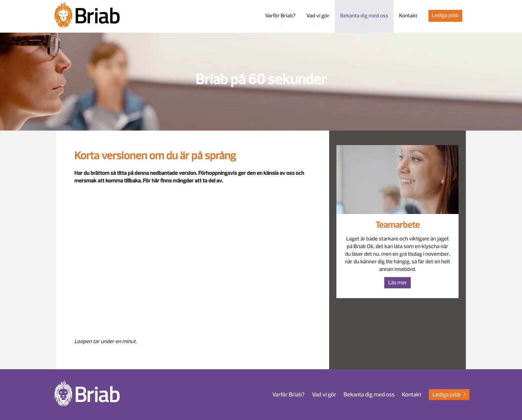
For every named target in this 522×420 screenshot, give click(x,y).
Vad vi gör (324, 395)
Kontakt (412, 395)
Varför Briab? (288, 395)
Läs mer (398, 283)
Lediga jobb (445, 15)
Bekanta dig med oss (369, 395)
